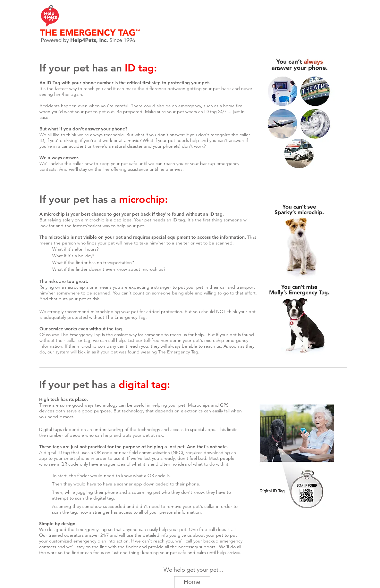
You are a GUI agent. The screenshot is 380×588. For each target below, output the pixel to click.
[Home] (192, 582)
